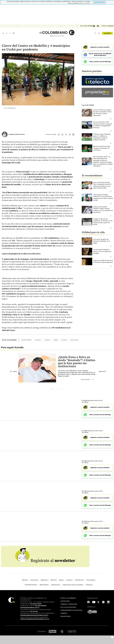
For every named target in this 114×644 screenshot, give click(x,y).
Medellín (56, 340)
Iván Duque (64, 340)
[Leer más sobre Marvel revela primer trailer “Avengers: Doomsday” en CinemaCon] (103, 148)
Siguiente (103, 371)
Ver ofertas (85, 402)
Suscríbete (107, 33)
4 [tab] (59, 389)
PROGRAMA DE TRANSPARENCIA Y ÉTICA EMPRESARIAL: (37, 613)
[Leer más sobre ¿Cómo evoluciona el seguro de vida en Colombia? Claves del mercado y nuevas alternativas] (103, 113)
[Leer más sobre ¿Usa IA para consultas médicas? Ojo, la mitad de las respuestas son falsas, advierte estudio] (103, 197)
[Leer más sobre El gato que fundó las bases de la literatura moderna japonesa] (103, 261)
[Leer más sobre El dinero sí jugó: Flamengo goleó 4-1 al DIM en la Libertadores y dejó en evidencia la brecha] (103, 137)
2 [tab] (55, 389)
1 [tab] (52, 389)
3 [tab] (57, 389)
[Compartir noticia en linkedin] (73, 134)
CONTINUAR (99, 2)
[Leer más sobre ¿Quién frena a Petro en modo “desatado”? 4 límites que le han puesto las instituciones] (77, 373)
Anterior (14, 371)
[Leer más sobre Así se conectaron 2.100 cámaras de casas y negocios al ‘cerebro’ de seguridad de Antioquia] (103, 125)
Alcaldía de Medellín (26, 340)
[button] (111, 119)
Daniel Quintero (74, 340)
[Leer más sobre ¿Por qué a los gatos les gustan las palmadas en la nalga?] (103, 241)
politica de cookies (84, 3)
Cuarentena (47, 340)
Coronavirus (38, 340)
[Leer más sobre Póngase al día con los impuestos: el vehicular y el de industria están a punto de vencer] (103, 222)
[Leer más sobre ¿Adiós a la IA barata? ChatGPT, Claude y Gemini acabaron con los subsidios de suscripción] (103, 210)
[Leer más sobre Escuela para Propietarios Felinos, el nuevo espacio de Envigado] (103, 251)
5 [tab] (62, 389)
